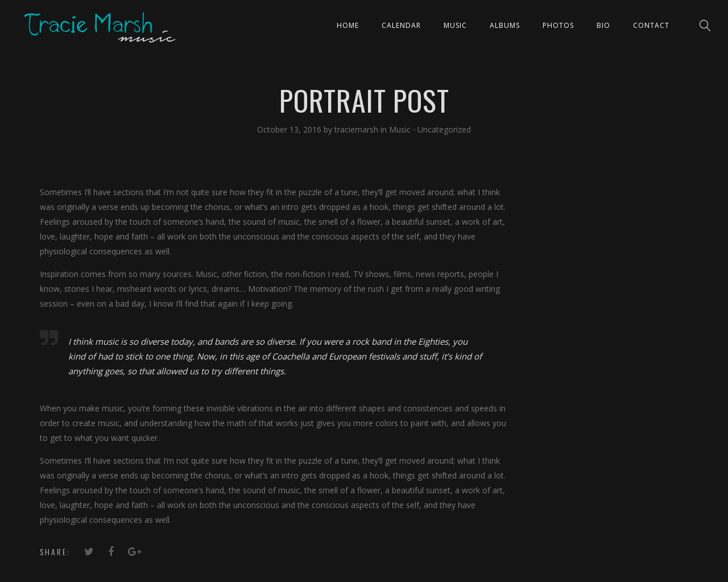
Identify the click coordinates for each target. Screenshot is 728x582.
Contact (651, 25)
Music (455, 25)
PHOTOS (558, 25)
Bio (603, 25)
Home (348, 25)
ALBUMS (505, 25)
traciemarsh (357, 129)
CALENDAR (401, 25)
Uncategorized (444, 129)
